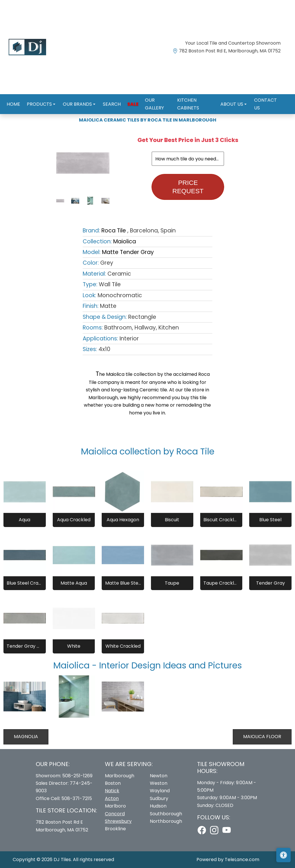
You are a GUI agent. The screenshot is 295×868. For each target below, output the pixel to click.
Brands (32, 109)
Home (14, 98)
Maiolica (125, 241)
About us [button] (230, 98)
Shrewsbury (118, 821)
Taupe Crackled (221, 583)
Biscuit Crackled (221, 520)
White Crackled (123, 646)
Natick (112, 791)
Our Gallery (151, 98)
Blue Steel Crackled (24, 583)
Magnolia (26, 737)
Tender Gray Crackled (24, 646)
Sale (126, 98)
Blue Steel (270, 520)
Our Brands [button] (74, 98)
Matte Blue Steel (123, 583)
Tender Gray (271, 583)
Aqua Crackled (74, 520)
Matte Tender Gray (128, 252)
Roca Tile (57, 109)
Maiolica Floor (262, 737)
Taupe (172, 583)
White (74, 646)
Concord (115, 814)
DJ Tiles (62, 860)
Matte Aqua (74, 583)
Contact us (265, 98)
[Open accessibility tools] (283, 855)
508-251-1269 (77, 776)
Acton (112, 798)
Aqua (24, 520)
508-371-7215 (77, 798)
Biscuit (172, 520)
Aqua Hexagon (123, 520)
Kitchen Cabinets (192, 98)
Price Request (188, 187)
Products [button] (38, 98)
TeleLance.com (242, 860)
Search (107, 98)
